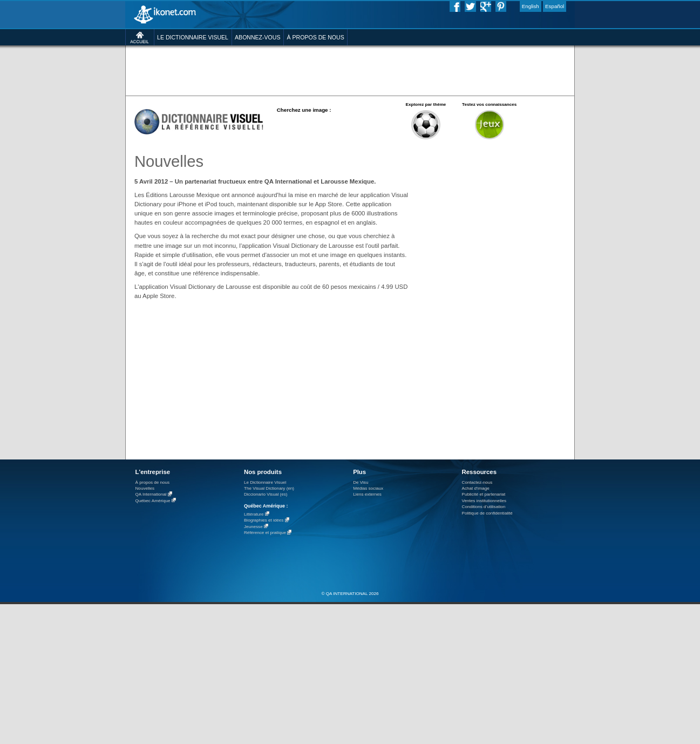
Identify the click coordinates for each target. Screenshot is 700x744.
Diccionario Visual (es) (266, 494)
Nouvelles (145, 488)
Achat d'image (476, 488)
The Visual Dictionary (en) (269, 488)
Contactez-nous (477, 482)
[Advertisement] (350, 70)
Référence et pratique (265, 533)
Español (555, 6)
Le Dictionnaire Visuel (265, 482)
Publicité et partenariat (484, 494)
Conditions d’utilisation (484, 507)
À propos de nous (153, 482)
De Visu (361, 482)
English (531, 6)
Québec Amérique (153, 501)
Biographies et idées (264, 521)
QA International (151, 495)
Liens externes (367, 494)
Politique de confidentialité (487, 513)
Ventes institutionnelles (484, 501)
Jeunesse (253, 527)
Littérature (254, 514)
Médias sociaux (368, 488)
